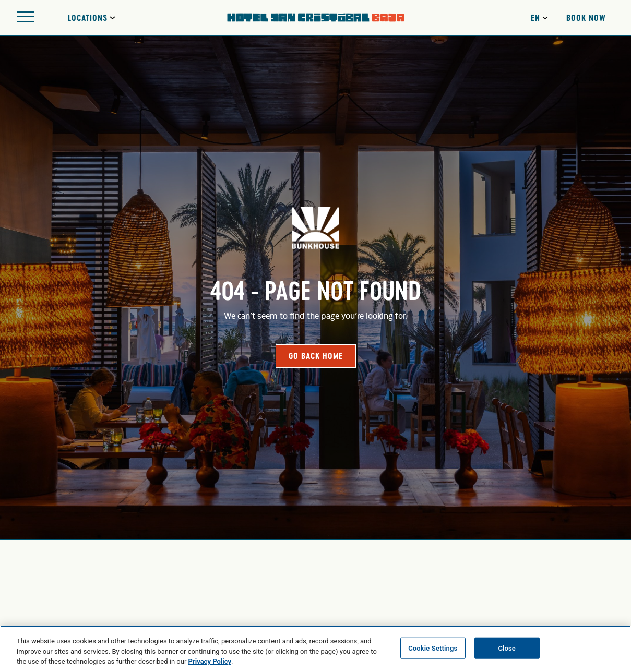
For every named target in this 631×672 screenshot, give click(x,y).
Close (507, 648)
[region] (315, 649)
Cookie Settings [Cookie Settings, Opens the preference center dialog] (433, 648)
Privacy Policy (210, 661)
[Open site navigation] (26, 17)
